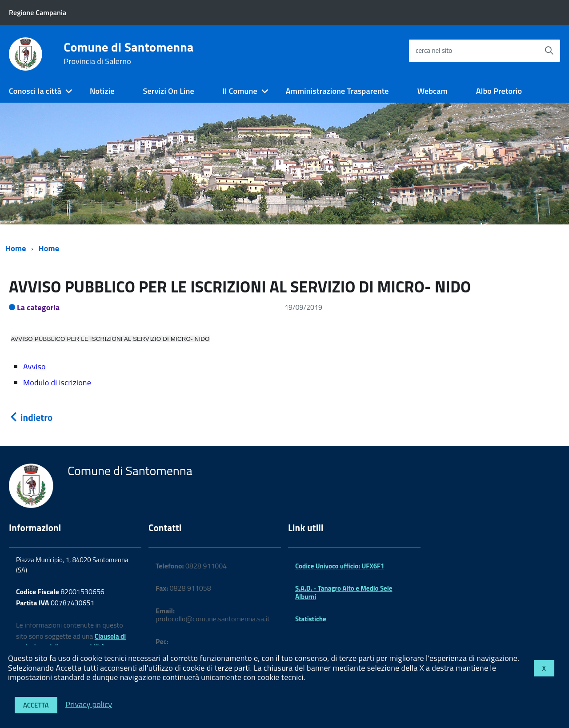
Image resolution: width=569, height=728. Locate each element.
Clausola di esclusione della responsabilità (71, 642)
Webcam (433, 91)
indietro (31, 417)
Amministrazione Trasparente (337, 91)
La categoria (38, 307)
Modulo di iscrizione (57, 382)
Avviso (34, 366)
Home (16, 248)
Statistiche (311, 619)
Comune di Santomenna (128, 53)
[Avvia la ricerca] (549, 51)
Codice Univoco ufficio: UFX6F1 (340, 566)
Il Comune (240, 91)
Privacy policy (89, 704)
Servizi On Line (169, 91)
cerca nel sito (434, 50)
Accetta (36, 705)
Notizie (102, 91)
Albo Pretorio (499, 91)
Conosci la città (35, 91)
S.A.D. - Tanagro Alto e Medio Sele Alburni (344, 592)
